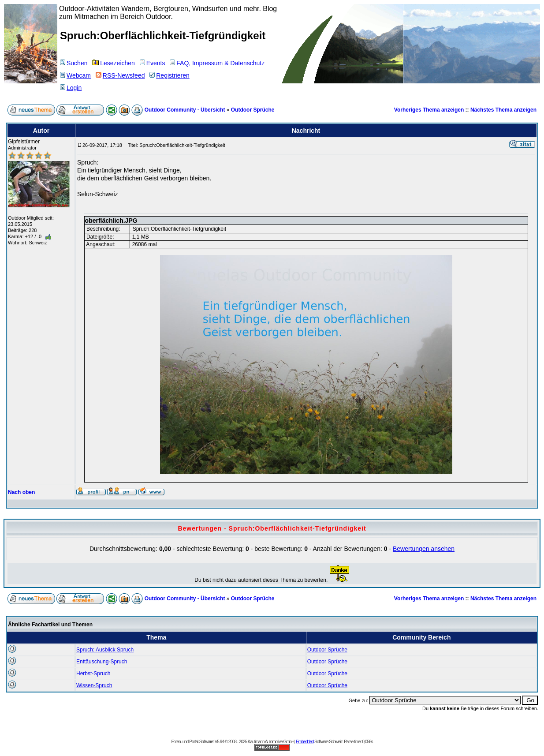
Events (153, 63)
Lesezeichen (114, 63)
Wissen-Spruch (94, 685)
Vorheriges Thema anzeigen (429, 110)
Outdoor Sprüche (253, 110)
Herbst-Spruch (93, 674)
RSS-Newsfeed (120, 75)
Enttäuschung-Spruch (102, 662)
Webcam (75, 75)
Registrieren (169, 75)
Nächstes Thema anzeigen (503, 110)
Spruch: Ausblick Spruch (105, 650)
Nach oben (21, 492)
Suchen (74, 63)
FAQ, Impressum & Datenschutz (217, 63)
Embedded (305, 742)
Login (71, 88)
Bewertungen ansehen (424, 549)
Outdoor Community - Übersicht (185, 110)
